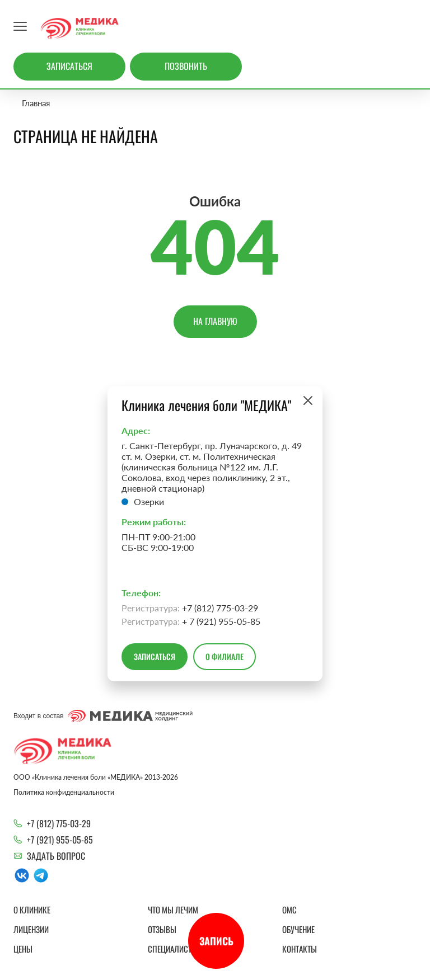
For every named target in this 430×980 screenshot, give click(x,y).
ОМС (289, 910)
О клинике (32, 910)
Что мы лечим (173, 910)
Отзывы (162, 929)
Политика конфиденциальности (64, 792)
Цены (23, 949)
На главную (215, 321)
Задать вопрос (56, 856)
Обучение (298, 929)
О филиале (225, 656)
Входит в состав (103, 716)
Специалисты (173, 949)
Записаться (69, 66)
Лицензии (31, 929)
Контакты (300, 949)
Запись (216, 941)
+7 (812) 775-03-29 (59, 823)
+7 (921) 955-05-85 (60, 840)
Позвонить (186, 66)
